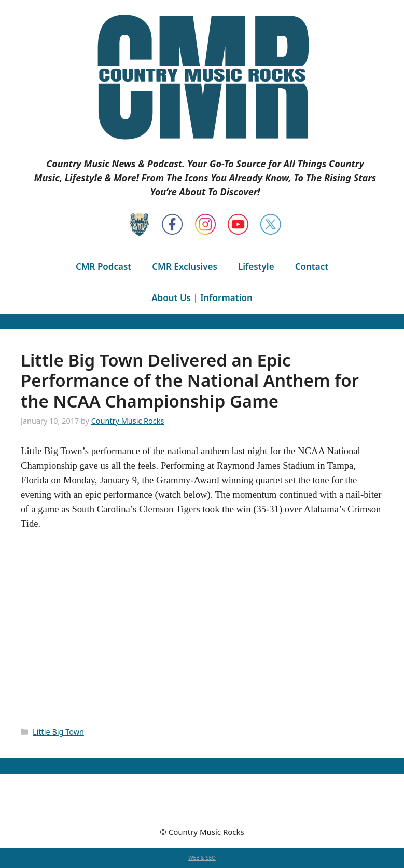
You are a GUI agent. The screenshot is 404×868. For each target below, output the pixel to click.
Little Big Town (58, 732)
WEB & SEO (202, 858)
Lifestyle (256, 267)
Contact (312, 267)
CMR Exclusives (185, 267)
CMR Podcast (103, 267)
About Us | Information (202, 298)
